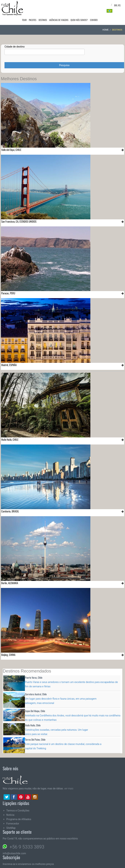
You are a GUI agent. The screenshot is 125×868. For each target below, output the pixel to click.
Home (106, 23)
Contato (94, 5)
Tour (29, 5)
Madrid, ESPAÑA (9, 358)
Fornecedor (13, 816)
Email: (23, 865)
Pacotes (36, 5)
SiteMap (11, 821)
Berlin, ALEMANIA (10, 576)
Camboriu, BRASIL (10, 504)
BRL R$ (117, 5)
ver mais (69, 781)
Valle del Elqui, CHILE (11, 142)
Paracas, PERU (8, 286)
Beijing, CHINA (8, 647)
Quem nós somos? (80, 5)
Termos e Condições (18, 803)
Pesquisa (64, 58)
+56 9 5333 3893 (27, 840)
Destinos (46, 5)
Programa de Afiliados (19, 812)
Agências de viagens (61, 5)
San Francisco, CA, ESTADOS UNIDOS (19, 214)
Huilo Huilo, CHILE (10, 432)
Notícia (10, 808)
